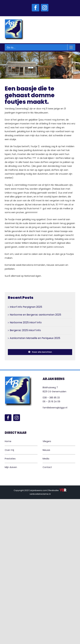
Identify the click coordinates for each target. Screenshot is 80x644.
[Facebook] (8, 418)
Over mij (9, 450)
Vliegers (47, 441)
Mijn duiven (11, 467)
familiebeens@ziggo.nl (55, 408)
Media (46, 459)
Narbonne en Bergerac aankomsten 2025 (35, 315)
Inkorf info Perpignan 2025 (26, 307)
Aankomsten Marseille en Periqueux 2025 (35, 338)
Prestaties (10, 459)
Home (8, 441)
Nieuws (46, 450)
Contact (47, 467)
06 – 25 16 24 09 (51, 402)
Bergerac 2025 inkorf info (25, 330)
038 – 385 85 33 (51, 398)
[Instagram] (17, 418)
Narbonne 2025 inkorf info (26, 322)
